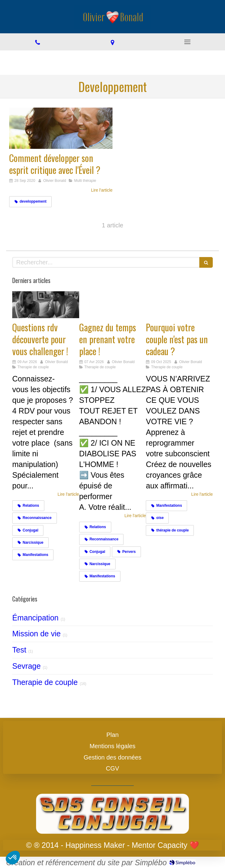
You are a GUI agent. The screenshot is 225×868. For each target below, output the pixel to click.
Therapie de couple (45, 682)
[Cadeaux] (179, 305)
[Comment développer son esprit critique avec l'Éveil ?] (61, 128)
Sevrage (26, 666)
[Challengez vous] (46, 305)
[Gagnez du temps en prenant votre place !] (113, 305)
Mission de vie (36, 634)
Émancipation (35, 618)
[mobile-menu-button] (188, 42)
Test (19, 650)
